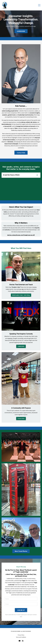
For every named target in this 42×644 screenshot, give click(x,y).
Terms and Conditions (21, 637)
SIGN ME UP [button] (21, 610)
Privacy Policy (21, 635)
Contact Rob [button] (21, 153)
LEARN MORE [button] (21, 31)
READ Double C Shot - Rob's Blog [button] (21, 295)
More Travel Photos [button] (21, 551)
